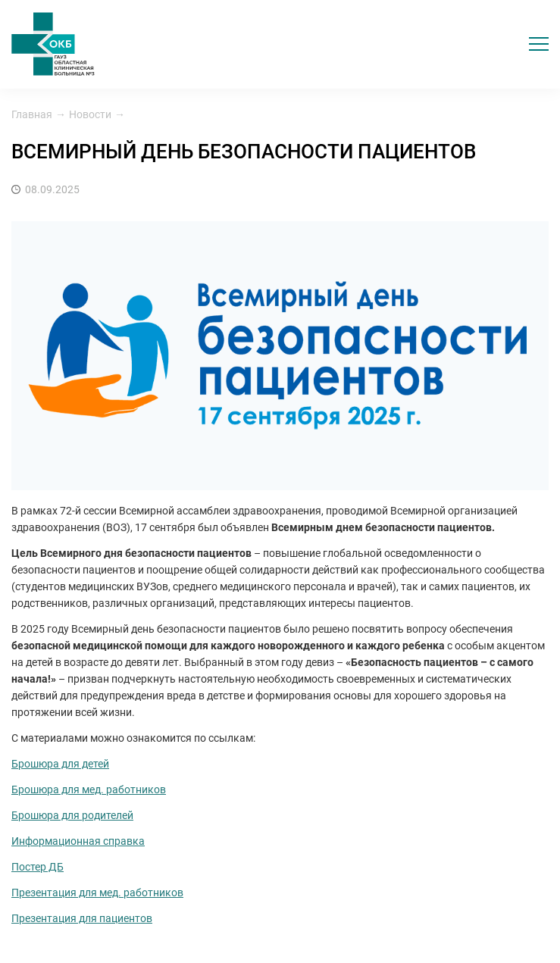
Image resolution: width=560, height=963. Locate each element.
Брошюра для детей (60, 764)
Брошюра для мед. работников (89, 789)
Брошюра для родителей (72, 815)
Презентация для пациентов (82, 918)
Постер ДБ (38, 867)
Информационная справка (78, 841)
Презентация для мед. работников (97, 893)
